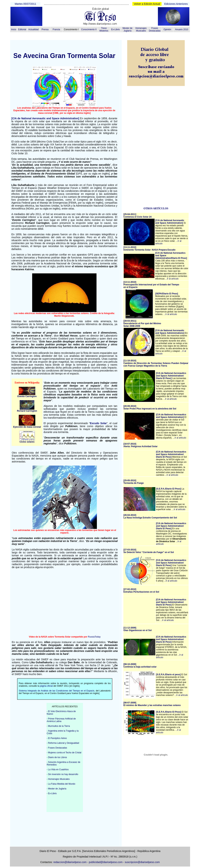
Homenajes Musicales (141, 29)
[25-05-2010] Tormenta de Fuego (134, 482)
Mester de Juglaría (127, 29)
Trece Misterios (104, 29)
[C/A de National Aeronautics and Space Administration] (171, 416)
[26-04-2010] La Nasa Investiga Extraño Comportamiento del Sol (150, 516)
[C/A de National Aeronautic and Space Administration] (45, 118)
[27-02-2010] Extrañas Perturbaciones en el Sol (141, 591)
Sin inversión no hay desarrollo (63, 774)
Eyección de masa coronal (27, 427)
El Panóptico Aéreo (57, 738)
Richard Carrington (27, 411)
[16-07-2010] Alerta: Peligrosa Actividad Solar (141, 445)
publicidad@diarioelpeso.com (106, 862)
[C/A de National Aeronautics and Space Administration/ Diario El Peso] (171, 376)
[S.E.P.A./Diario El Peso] (169, 489)
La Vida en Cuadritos (58, 770)
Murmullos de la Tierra (59, 726)
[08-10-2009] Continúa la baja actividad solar (140, 665)
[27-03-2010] (149, 551)
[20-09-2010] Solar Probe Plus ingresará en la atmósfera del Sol (150, 407)
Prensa (45, 29)
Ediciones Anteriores (176, 4)
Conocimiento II (89, 29)
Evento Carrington (27, 396)
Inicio (14, 29)
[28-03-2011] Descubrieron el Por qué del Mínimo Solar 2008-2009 (142, 323)
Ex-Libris (116, 29)
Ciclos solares (27, 442)
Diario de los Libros (57, 757)
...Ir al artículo (172, 279)
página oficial (46, 686)
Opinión (167, 29)
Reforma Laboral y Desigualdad (64, 743)
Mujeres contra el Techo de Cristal (65, 753)
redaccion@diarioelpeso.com (70, 862)
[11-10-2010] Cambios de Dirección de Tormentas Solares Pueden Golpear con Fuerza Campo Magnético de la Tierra (156, 363)
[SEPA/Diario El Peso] (167, 294)
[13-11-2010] (150, 249)
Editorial (22, 29)
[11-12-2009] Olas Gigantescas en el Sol (138, 629)
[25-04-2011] (138, 216)
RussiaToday (94, 637)
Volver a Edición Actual (147, 4)
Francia (56, 29)
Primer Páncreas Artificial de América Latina (61, 720)
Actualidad (33, 29)
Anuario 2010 (182, 29)
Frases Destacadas (155, 29)
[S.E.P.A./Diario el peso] (168, 675)
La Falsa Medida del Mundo (62, 784)
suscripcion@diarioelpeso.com (142, 862)
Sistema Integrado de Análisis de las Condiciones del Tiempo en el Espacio (57, 691)
